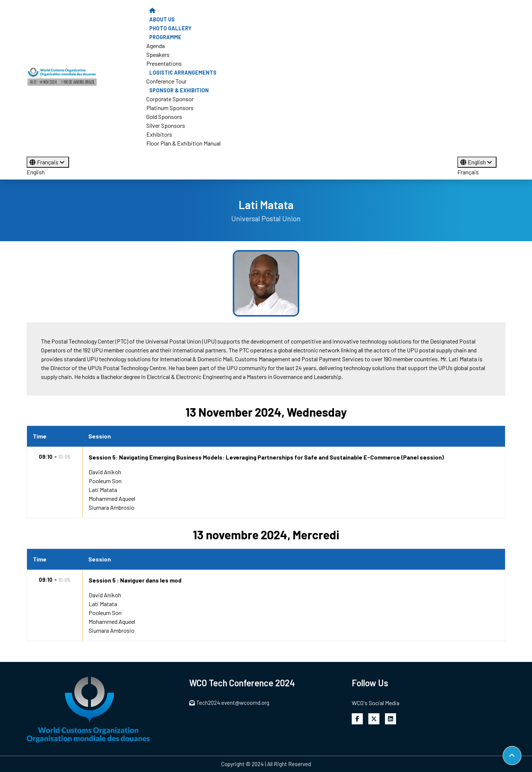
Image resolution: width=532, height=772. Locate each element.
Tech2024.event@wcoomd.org (229, 703)
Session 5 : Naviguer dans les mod (135, 580)
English (36, 172)
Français (48, 162)
